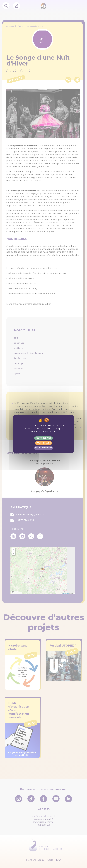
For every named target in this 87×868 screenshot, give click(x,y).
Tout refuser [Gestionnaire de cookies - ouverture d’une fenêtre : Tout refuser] (43, 443)
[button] (14, 550)
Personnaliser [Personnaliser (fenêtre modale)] (43, 448)
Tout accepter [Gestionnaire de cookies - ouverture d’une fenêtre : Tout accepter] (43, 438)
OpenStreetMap (66, 593)
